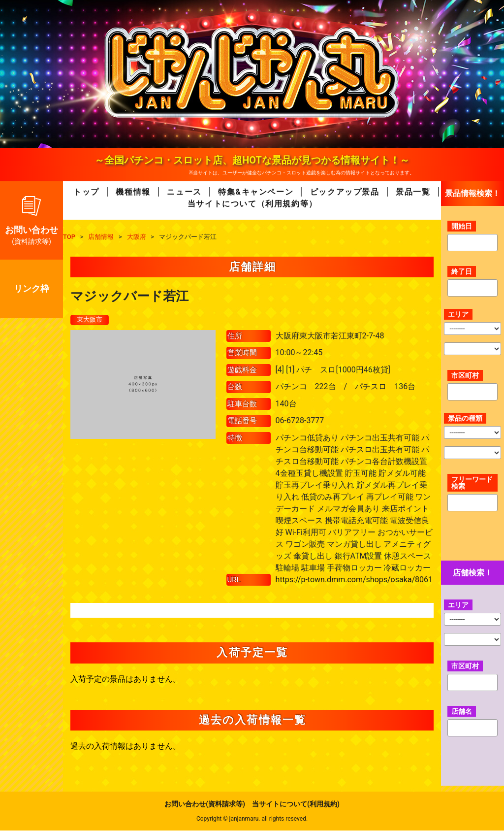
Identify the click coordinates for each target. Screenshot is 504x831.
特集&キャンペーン (256, 192)
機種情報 (133, 192)
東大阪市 (91, 320)
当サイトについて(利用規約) (296, 804)
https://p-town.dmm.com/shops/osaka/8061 (354, 580)
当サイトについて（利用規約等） (252, 204)
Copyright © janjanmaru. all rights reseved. (252, 819)
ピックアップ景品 (345, 192)
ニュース (184, 192)
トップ (86, 192)
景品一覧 (413, 192)
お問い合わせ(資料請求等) (205, 804)
